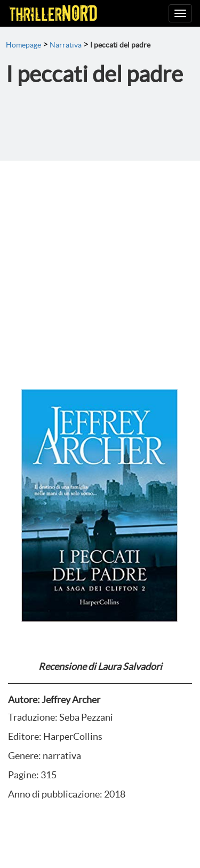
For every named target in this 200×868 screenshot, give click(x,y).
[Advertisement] (100, 266)
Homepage (23, 45)
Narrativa (66, 45)
